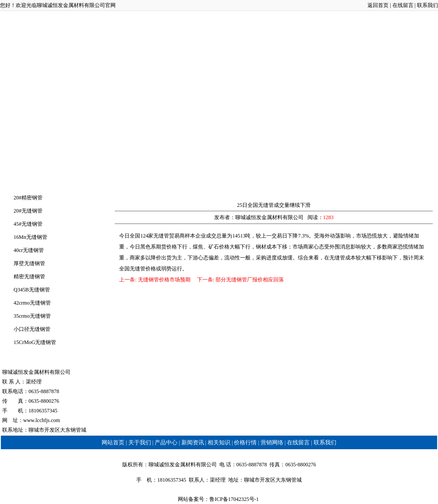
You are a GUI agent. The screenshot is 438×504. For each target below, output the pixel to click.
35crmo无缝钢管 (32, 316)
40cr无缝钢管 (29, 250)
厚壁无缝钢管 (29, 263)
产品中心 (122, 63)
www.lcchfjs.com (42, 420)
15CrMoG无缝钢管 (35, 342)
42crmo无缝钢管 (32, 303)
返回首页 (378, 5)
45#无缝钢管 (28, 224)
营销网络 (316, 63)
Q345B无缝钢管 (32, 290)
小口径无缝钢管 (32, 329)
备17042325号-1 (242, 499)
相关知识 (219, 63)
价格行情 (268, 63)
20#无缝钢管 (28, 211)
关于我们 (73, 63)
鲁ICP (216, 499)
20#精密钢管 (28, 198)
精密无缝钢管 (29, 277)
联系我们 (427, 5)
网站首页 (25, 63)
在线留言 (403, 5)
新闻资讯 (170, 63)
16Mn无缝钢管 (30, 237)
